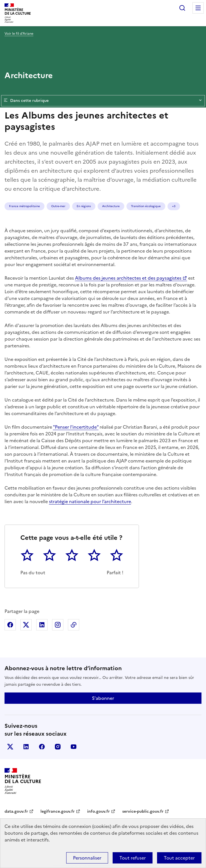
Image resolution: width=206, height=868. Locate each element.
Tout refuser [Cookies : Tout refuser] (133, 858)
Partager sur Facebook (10, 625)
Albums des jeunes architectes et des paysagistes (128, 278)
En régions (84, 206)
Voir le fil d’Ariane (19, 34)
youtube (74, 747)
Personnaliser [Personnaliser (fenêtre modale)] (87, 858)
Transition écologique (146, 206)
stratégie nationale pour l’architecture (90, 501)
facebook (42, 747)
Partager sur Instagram (58, 625)
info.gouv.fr (98, 811)
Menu (198, 8)
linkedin (26, 747)
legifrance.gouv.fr (58, 811)
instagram (58, 747)
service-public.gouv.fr (143, 811)
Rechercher (182, 8)
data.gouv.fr (16, 811)
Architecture (111, 206)
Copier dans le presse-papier (74, 625)
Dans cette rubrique (103, 101)
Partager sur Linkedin (42, 625)
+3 (174, 206)
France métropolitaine (24, 206)
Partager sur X (26, 625)
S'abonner (103, 698)
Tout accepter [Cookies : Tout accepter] (179, 858)
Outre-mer (58, 206)
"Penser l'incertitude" (76, 427)
